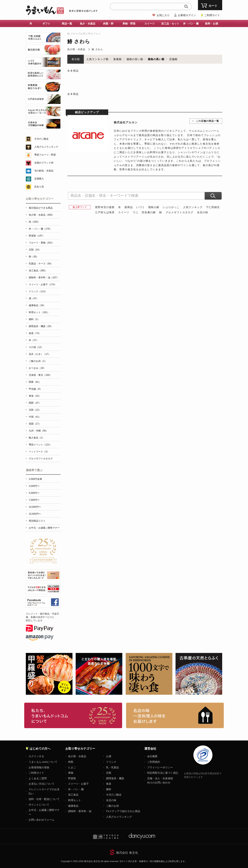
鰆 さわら (97, 49)
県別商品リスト (37, 521)
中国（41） (35, 417)
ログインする (36, 756)
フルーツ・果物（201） (41, 243)
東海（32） (35, 396)
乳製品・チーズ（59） (41, 264)
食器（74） (35, 333)
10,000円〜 (35, 507)
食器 (109, 784)
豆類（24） (35, 250)
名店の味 (203, 212)
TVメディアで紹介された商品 (123, 811)
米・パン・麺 (191, 24)
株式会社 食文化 (127, 853)
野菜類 (72, 778)
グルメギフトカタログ (179, 212)
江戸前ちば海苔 (105, 212)
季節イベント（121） (40, 445)
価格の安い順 (135, 59)
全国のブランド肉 (44, 163)
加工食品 (73, 795)
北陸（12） (35, 410)
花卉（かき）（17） (40, 354)
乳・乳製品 (112, 767)
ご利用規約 (154, 762)
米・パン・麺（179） (40, 229)
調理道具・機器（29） (41, 326)
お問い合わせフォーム (41, 820)
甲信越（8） (35, 389)
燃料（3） (34, 319)
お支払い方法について (41, 784)
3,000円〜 (34, 486)
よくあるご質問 (38, 778)
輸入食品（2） (37, 438)
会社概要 (152, 756)
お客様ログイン (187, 15)
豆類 (109, 773)
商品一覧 (67, 24)
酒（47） (34, 298)
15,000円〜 (35, 514)
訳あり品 (39, 187)
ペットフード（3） (39, 452)
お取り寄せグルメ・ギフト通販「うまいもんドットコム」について (73, 715)
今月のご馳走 (41, 139)
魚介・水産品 (88, 24)
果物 (71, 773)
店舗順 (173, 59)
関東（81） (35, 382)
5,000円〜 (34, 493)
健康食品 (73, 806)
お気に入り (163, 15)
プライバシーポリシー (160, 767)
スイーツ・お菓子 (78, 784)
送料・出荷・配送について (44, 799)
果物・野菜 (129, 24)
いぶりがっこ (171, 207)
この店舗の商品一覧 (207, 121)
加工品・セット (170, 24)
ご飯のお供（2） (38, 361)
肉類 (71, 762)
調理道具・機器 (115, 778)
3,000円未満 (35, 479)
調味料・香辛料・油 (80, 811)
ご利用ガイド (212, 15)
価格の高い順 (156, 59)
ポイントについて (39, 805)
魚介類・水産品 (76, 49)
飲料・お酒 (212, 24)
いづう (140, 207)
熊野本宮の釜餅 (105, 207)
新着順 (118, 59)
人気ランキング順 (97, 59)
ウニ (136, 212)
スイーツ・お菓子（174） (43, 284)
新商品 (129, 207)
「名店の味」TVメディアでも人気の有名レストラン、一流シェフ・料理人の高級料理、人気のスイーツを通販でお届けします (175, 715)
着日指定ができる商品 (41, 208)
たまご (72, 767)
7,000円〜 (34, 500)
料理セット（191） (39, 312)
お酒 (109, 756)
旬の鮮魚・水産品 (44, 171)
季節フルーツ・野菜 (45, 155)
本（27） (34, 340)
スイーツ (150, 24)
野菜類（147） (37, 236)
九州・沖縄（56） (38, 431)
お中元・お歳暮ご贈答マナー (44, 528)
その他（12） (36, 347)
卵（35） (34, 257)
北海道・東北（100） (40, 375)
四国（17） (35, 424)
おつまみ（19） (37, 368)
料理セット (75, 800)
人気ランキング (193, 207)
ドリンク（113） (38, 291)
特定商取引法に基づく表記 (163, 773)
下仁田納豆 (213, 207)
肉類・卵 (108, 24)
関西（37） (35, 403)
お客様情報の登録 (39, 767)
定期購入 (39, 179)
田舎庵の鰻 (149, 212)
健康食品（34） (37, 305)
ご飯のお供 (112, 806)
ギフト (46, 24)
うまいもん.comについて (43, 762)
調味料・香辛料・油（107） (44, 278)
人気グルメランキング (46, 147)
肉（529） (34, 222)
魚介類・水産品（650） (41, 215)
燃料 (109, 789)
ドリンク (111, 762)
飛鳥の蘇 (154, 207)
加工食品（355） (38, 271)
